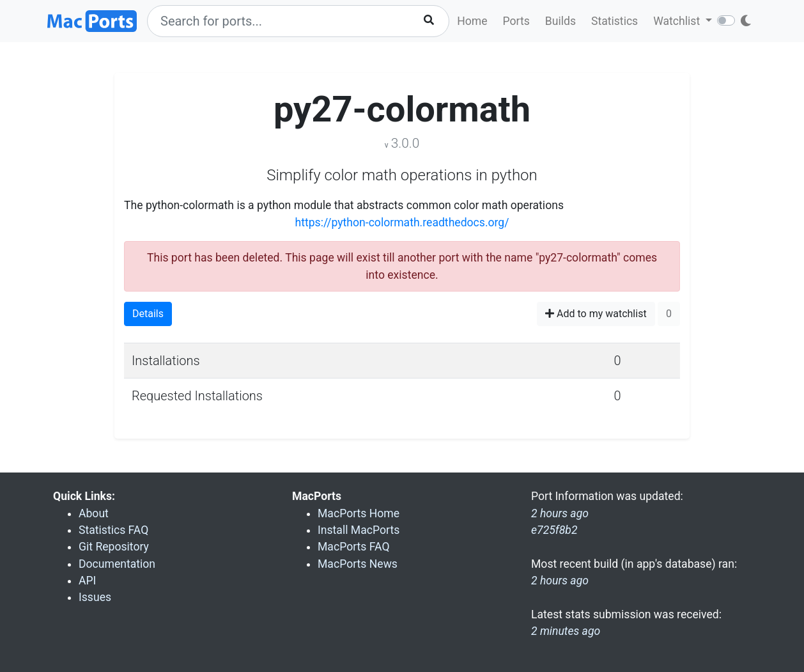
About (94, 513)
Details (148, 314)
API (87, 581)
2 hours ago (560, 581)
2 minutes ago (566, 631)
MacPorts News (358, 564)
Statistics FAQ (113, 530)
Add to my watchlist (596, 314)
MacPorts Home (359, 513)
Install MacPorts (359, 530)
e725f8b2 (554, 530)
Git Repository (114, 547)
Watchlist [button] (678, 21)
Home (472, 21)
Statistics (615, 21)
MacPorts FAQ (354, 547)
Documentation (117, 564)
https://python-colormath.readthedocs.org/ (402, 223)
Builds (560, 21)
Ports (516, 21)
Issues (95, 597)
